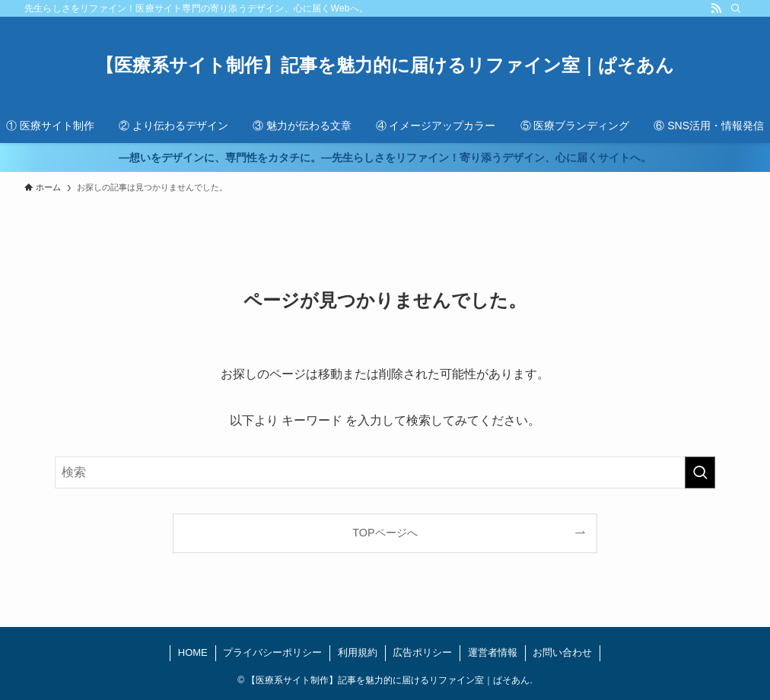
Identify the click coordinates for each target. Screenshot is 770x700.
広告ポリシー (422, 652)
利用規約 (358, 652)
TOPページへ (385, 533)
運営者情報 (493, 652)
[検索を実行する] (700, 473)
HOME (193, 652)
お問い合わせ (562, 652)
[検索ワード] (385, 473)
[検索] (736, 8)
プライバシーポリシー (272, 652)
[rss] (716, 8)
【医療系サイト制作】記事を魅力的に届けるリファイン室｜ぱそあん (385, 65)
